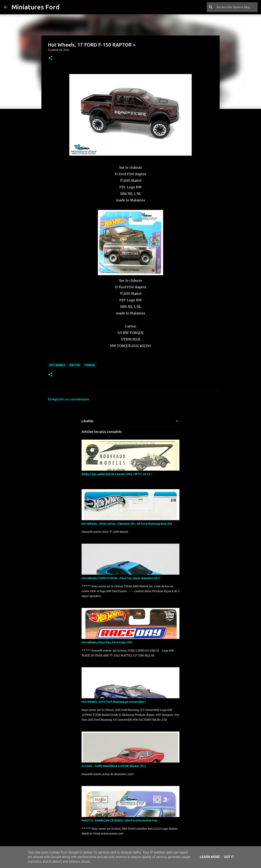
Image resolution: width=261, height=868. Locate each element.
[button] (50, 58)
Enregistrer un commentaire (68, 399)
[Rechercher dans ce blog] (236, 7)
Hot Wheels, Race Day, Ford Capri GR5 (107, 642)
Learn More (210, 857)
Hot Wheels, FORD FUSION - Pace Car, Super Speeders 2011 (121, 578)
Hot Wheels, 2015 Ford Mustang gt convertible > (114, 702)
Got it (229, 857)
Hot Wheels (57, 365)
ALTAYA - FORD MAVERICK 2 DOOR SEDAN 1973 (114, 766)
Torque (90, 365)
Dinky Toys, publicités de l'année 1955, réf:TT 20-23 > (117, 474)
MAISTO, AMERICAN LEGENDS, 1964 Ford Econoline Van (119, 820)
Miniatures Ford (35, 7)
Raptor (75, 365)
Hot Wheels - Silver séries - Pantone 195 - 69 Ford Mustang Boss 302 (127, 524)
